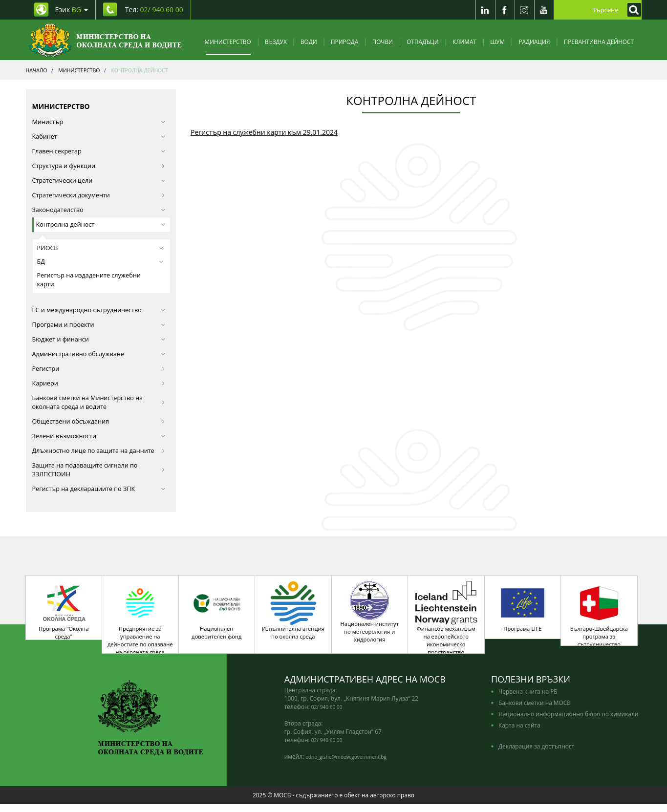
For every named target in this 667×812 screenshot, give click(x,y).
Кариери (99, 383)
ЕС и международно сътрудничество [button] (99, 310)
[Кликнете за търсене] (632, 10)
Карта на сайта (519, 733)
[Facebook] (505, 10)
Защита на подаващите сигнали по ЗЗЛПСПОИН (99, 470)
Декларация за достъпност (536, 754)
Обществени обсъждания (99, 421)
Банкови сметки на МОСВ (535, 710)
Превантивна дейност (599, 42)
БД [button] (100, 262)
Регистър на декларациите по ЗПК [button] (99, 489)
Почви (383, 42)
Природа (344, 42)
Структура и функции (99, 166)
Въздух (276, 42)
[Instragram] (524, 10)
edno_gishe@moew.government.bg (346, 765)
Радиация (534, 42)
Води (309, 42)
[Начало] (105, 40)
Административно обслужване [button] (99, 354)
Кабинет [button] (99, 137)
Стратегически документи (99, 195)
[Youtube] (544, 10)
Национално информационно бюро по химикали (568, 722)
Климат (464, 42)
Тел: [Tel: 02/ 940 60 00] (154, 10)
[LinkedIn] (485, 10)
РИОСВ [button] (100, 248)
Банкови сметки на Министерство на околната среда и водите (99, 402)
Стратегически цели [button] (99, 181)
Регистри (99, 369)
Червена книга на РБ (528, 699)
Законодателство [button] (99, 210)
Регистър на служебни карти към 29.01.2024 (264, 132)
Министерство (228, 42)
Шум (497, 42)
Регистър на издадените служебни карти (89, 280)
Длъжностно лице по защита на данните (99, 451)
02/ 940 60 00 (327, 715)
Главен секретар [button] (99, 151)
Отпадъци (422, 42)
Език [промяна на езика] (72, 10)
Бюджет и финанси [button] (99, 339)
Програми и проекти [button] (99, 325)
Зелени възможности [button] (99, 436)
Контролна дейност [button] (101, 224)
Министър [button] (99, 122)
